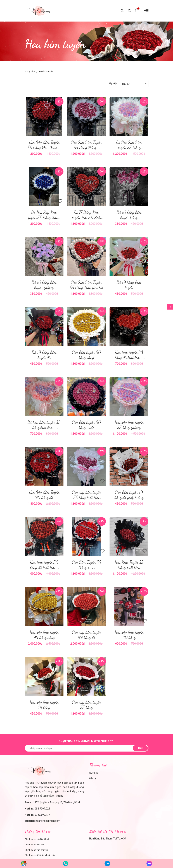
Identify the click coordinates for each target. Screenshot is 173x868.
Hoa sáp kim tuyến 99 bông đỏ (86, 635)
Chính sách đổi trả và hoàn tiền (40, 855)
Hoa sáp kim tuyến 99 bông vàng (44, 635)
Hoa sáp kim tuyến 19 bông (44, 705)
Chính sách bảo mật (35, 845)
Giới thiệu (94, 773)
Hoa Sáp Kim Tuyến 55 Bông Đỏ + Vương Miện (44, 148)
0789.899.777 (42, 815)
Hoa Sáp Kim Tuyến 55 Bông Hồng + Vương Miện (86, 148)
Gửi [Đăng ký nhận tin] (140, 748)
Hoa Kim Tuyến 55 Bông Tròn (86, 565)
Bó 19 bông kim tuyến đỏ (44, 355)
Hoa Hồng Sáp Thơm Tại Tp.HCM (108, 839)
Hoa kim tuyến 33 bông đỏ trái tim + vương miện (129, 358)
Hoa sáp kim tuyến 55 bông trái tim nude (86, 498)
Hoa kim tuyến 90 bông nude (86, 425)
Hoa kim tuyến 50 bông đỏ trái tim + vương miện (44, 568)
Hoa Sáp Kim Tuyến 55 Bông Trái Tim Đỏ (86, 285)
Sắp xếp (113, 83)
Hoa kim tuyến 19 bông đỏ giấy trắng (129, 495)
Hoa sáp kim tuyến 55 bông (86, 705)
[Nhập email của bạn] (87, 748)
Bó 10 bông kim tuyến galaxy (44, 285)
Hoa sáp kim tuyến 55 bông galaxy (129, 425)
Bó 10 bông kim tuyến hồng (129, 215)
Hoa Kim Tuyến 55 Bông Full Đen (129, 565)
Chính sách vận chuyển (36, 850)
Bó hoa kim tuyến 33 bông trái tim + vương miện (44, 428)
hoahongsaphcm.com (48, 821)
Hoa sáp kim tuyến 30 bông (129, 635)
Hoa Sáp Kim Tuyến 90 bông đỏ (44, 495)
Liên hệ (93, 778)
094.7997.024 (42, 809)
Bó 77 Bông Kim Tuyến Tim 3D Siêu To (86, 218)
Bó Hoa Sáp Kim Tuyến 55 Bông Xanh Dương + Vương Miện (44, 218)
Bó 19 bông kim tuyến (129, 285)
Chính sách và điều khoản (37, 839)
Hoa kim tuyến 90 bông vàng (86, 355)
